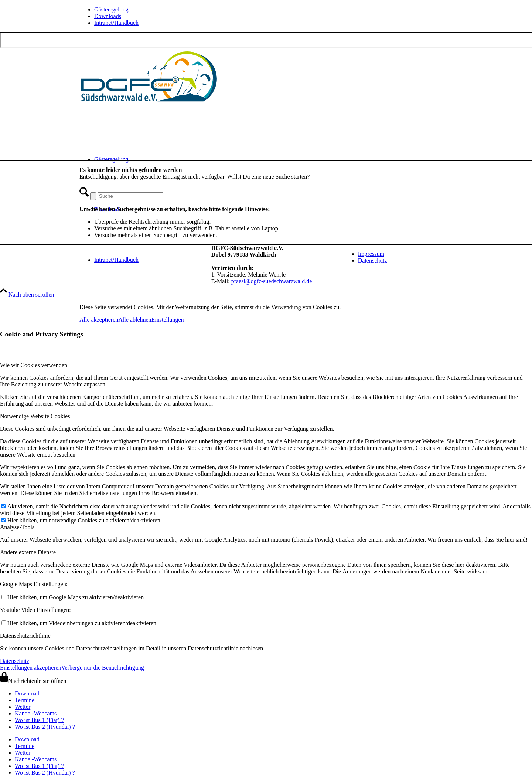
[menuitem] (273, 10)
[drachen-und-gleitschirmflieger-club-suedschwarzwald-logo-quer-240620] (150, 103)
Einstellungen (168, 320)
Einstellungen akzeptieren (31, 668)
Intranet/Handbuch (116, 23)
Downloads (108, 16)
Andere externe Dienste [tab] (28, 552)
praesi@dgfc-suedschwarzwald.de (272, 281)
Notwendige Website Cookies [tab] (35, 416)
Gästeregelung (111, 9)
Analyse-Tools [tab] (17, 527)
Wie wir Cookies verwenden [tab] (34, 365)
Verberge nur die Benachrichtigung (103, 668)
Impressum (371, 254)
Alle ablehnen (135, 320)
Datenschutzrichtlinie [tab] (25, 636)
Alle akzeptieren (99, 320)
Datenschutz (373, 260)
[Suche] (130, 196)
